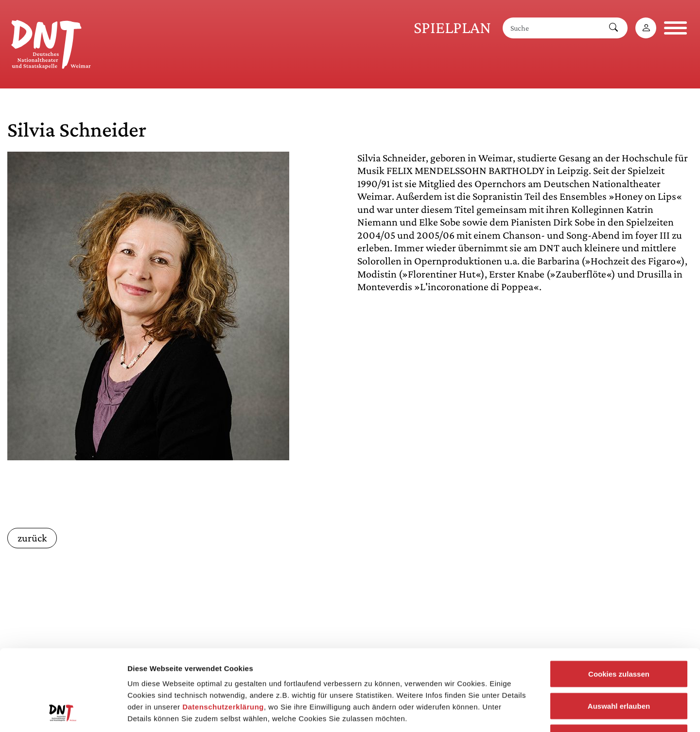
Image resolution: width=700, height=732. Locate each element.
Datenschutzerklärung (223, 637)
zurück (32, 538)
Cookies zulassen (619, 604)
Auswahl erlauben (619, 636)
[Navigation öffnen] (675, 28)
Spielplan (452, 27)
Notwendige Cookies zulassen (619, 668)
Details (505, 713)
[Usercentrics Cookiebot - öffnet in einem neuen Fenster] (63, 713)
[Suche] (551, 28)
